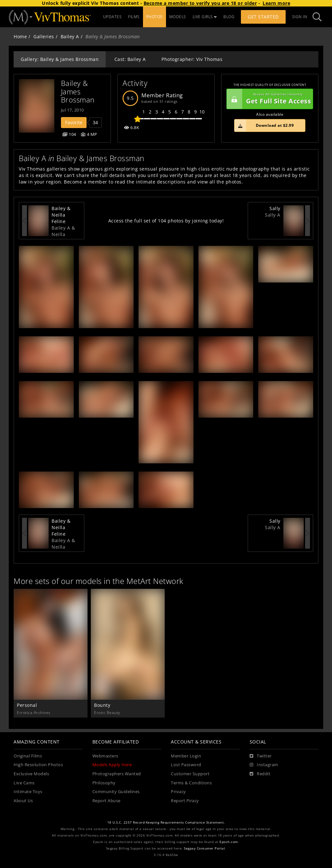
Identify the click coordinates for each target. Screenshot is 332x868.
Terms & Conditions (191, 783)
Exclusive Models (31, 774)
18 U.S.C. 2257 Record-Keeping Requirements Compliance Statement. (166, 822)
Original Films (28, 756)
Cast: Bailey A (130, 59)
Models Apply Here (112, 765)
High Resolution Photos (38, 765)
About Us (23, 801)
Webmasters (105, 756)
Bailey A (70, 36)
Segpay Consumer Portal (204, 848)
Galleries (44, 36)
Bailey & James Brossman (78, 91)
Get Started (263, 17)
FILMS (134, 17)
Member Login (186, 756)
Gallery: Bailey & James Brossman (60, 59)
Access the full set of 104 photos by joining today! (166, 221)
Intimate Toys (28, 792)
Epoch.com (229, 842)
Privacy (178, 792)
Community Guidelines (116, 792)
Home (20, 36)
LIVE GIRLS (205, 17)
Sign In (300, 17)
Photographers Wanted (117, 774)
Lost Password (186, 765)
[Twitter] (261, 756)
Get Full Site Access (269, 99)
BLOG (229, 17)
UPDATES (113, 17)
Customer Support (190, 774)
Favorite (74, 122)
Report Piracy (185, 801)
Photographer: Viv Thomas (192, 59)
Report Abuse (107, 801)
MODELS (178, 17)
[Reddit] (260, 774)
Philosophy (104, 783)
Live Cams (24, 783)
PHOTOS (154, 17)
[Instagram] (264, 765)
